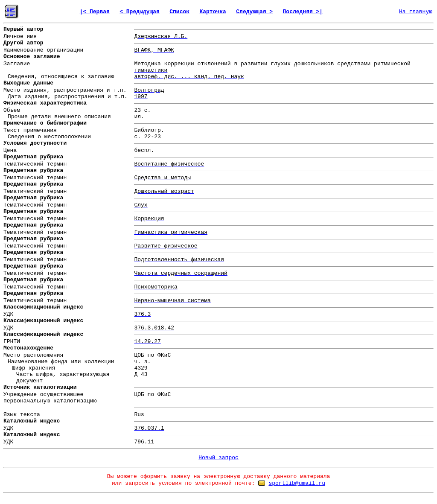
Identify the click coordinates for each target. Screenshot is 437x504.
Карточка (213, 12)
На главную (416, 12)
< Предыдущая (140, 12)
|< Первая (95, 12)
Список (179, 12)
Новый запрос (218, 458)
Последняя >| (303, 12)
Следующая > (254, 12)
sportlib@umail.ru (297, 483)
